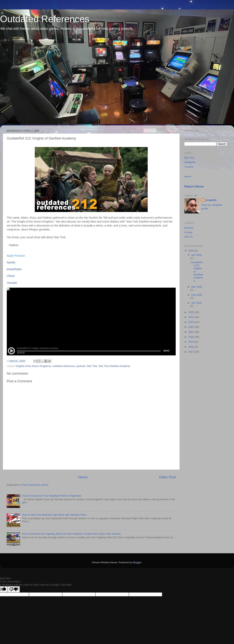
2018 (191, 347)
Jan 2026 (197, 303)
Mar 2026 (197, 287)
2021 (191, 332)
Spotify (11, 262)
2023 (191, 322)
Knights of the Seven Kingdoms (33, 366)
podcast (81, 366)
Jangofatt (211, 200)
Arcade (188, 232)
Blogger (137, 562)
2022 (191, 327)
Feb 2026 (197, 295)
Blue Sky (189, 158)
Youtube (12, 283)
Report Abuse (194, 186)
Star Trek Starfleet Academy (114, 366)
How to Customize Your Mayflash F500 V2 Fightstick (52, 496)
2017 (191, 352)
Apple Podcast (16, 256)
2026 (191, 251)
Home (83, 477)
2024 (191, 317)
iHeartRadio (14, 269)
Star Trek (92, 366)
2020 (191, 337)
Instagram (190, 162)
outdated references (64, 366)
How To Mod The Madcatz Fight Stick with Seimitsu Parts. (54, 515)
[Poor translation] (14, 589)
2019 (191, 342)
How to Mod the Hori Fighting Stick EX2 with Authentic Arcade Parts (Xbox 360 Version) (71, 534)
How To (189, 237)
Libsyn (11, 276)
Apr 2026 (196, 255)
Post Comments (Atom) (35, 485)
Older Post (168, 477)
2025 (191, 312)
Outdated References (45, 19)
